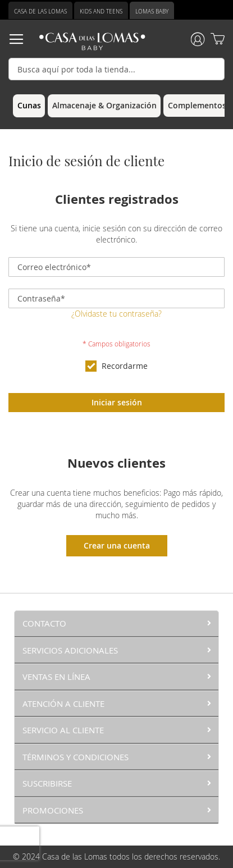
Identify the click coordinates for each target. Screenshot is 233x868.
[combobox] (116, 69)
